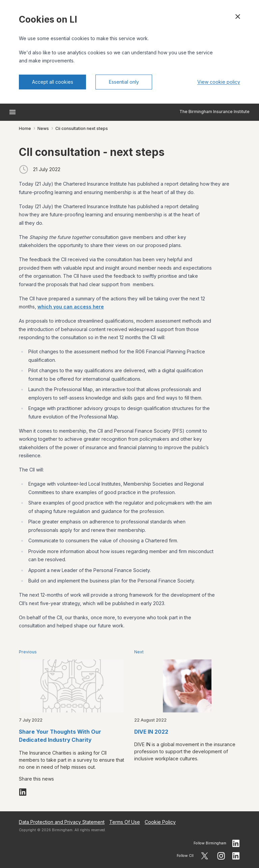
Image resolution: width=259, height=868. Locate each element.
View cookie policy (219, 82)
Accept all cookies (53, 82)
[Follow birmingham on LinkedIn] (236, 843)
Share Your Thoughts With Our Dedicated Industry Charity (60, 736)
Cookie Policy (160, 822)
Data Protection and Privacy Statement (62, 822)
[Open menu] (12, 112)
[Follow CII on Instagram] (221, 856)
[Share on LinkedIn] (23, 792)
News (43, 128)
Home (25, 128)
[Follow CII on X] (205, 856)
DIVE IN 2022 (151, 732)
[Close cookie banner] (238, 17)
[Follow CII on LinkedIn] (236, 856)
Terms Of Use (125, 822)
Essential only (124, 82)
